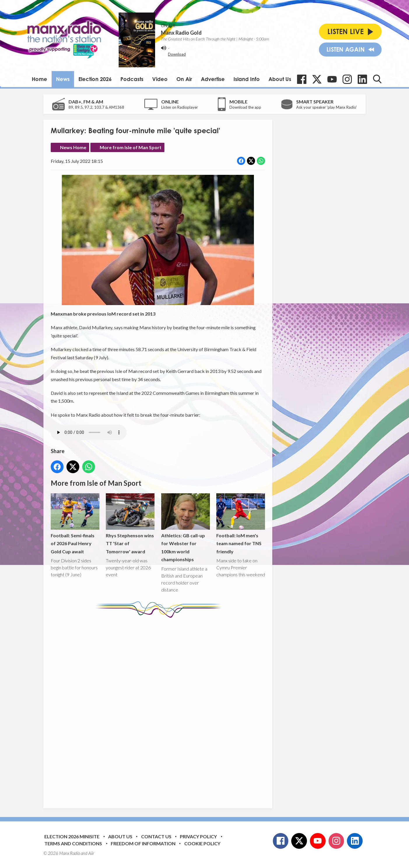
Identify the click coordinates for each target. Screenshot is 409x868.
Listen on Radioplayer (180, 107)
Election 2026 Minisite (72, 836)
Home (40, 79)
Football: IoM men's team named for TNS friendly (241, 524)
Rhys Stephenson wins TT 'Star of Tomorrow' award (130, 524)
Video (160, 79)
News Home (73, 147)
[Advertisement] (160, 709)
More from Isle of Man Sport (131, 147)
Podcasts (132, 79)
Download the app (245, 107)
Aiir (91, 853)
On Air (184, 79)
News (63, 79)
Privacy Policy (198, 836)
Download (177, 54)
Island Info (247, 79)
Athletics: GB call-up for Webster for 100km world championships (186, 528)
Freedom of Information (143, 843)
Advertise (213, 79)
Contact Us (156, 836)
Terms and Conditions (73, 843)
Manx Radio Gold (181, 33)
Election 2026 (95, 79)
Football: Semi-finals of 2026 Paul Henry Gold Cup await (75, 524)
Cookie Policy (202, 843)
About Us (280, 79)
